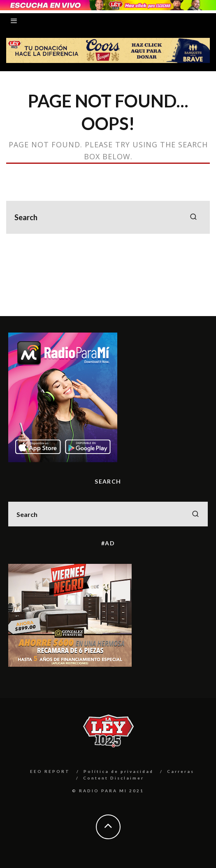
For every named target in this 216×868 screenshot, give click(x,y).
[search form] (108, 217)
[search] (193, 217)
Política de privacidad (118, 771)
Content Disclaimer (114, 778)
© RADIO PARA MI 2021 (108, 791)
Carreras (181, 771)
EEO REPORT (50, 771)
